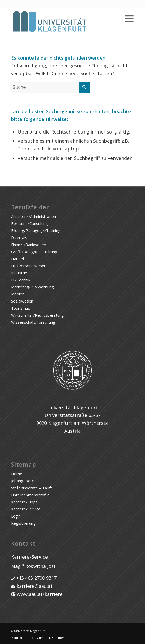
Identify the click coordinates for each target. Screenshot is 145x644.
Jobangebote (23, 481)
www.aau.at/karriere (39, 594)
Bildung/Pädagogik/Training (36, 230)
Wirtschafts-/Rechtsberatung (37, 315)
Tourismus (21, 308)
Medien (18, 294)
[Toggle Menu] (129, 19)
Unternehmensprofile (30, 495)
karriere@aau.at (34, 586)
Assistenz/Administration (34, 216)
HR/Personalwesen (29, 266)
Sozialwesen (22, 301)
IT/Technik (21, 280)
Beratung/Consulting (29, 223)
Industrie (19, 273)
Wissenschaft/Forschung (33, 322)
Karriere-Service (26, 509)
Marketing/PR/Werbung (32, 287)
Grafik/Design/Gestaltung (34, 252)
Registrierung (23, 523)
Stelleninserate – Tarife (32, 488)
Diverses (19, 237)
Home (17, 474)
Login (16, 516)
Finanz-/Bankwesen (29, 245)
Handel (17, 259)
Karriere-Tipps (24, 502)
